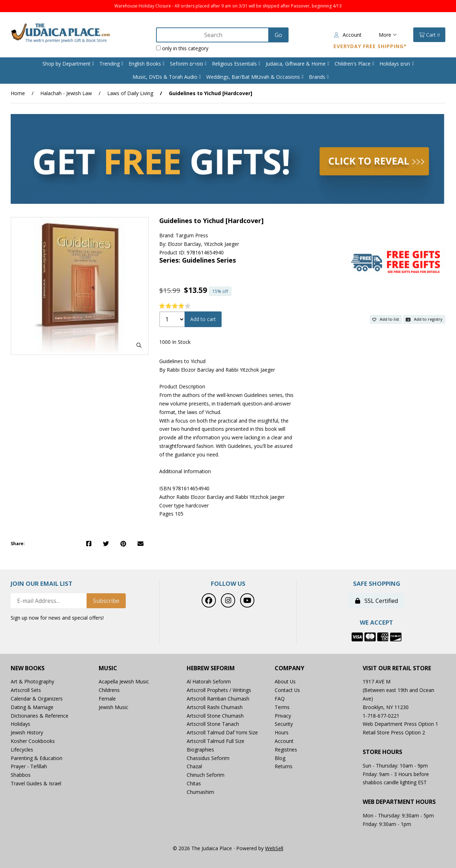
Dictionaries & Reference (40, 716)
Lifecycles (22, 750)
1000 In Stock (175, 342)
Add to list (386, 319)
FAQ (280, 699)
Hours (282, 732)
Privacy (283, 716)
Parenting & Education (37, 758)
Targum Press (192, 235)
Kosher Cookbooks (33, 741)
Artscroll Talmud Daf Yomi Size (222, 732)
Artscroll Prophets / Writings (219, 690)
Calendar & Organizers (37, 699)
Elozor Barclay (184, 244)
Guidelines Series (209, 260)
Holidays (20, 724)
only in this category (182, 48)
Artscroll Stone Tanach (213, 724)
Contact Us (287, 690)
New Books (28, 668)
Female (107, 699)
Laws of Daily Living (130, 93)
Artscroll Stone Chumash (215, 716)
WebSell (274, 848)
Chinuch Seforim (206, 775)
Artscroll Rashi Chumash (215, 707)
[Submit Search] (278, 35)
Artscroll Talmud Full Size (216, 741)
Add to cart (203, 319)
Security (284, 724)
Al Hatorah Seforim (209, 681)
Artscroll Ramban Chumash (218, 699)
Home (18, 93)
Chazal (194, 766)
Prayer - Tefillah (29, 766)
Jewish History (27, 732)
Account (348, 35)
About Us (285, 681)
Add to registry (424, 319)
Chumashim (200, 792)
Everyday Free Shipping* (370, 46)
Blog (280, 758)
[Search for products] (213, 35)
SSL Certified (377, 601)
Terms (282, 707)
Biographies (200, 750)
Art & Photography (32, 681)
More (388, 35)
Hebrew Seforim (211, 668)
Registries (286, 750)
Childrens (109, 690)
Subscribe (106, 601)
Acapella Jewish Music (124, 681)
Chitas (194, 783)
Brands (317, 77)
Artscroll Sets (26, 690)
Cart (429, 35)
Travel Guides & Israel (36, 783)
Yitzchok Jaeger (221, 244)
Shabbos (21, 775)
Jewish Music (113, 707)
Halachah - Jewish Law (66, 93)
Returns (284, 766)
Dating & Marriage (32, 707)
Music (108, 668)
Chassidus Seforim (208, 758)
